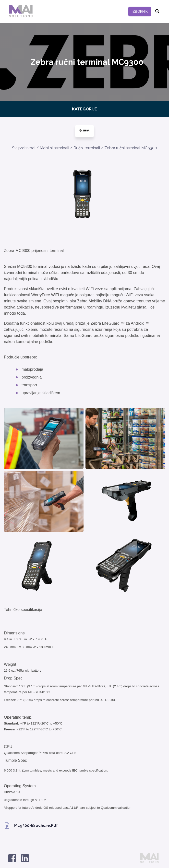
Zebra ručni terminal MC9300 (131, 148)
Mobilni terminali (54, 148)
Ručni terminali (87, 148)
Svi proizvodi (24, 148)
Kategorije (84, 109)
